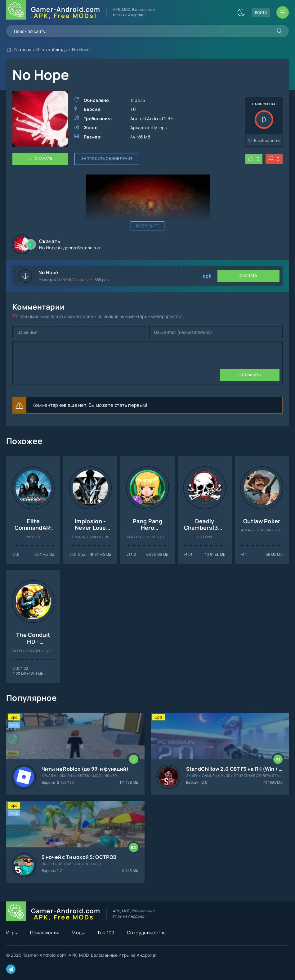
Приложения (45, 933)
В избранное (267, 140)
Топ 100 (106, 933)
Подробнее (148, 226)
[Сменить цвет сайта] (241, 12)
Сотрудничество (146, 933)
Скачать (44, 159)
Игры (42, 50)
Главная (23, 50)
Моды (78, 933)
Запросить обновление (107, 159)
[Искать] (279, 31)
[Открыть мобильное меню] (283, 12)
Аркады (60, 50)
